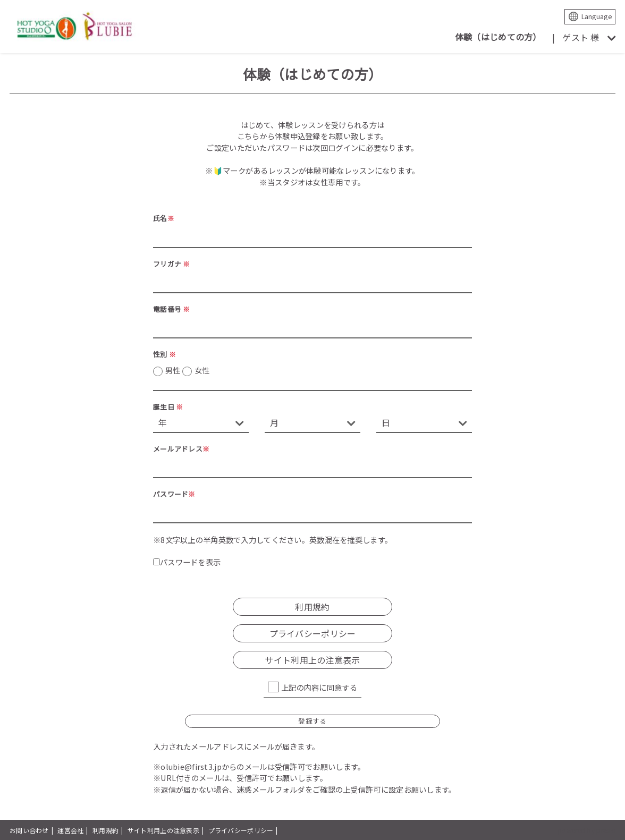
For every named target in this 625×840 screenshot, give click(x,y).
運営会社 (70, 830)
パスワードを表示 (187, 562)
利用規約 (312, 607)
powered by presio (586, 830)
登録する (312, 721)
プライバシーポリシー (313, 633)
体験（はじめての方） (498, 37)
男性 (187, 370)
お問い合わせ (29, 830)
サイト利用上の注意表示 (312, 660)
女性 (202, 370)
